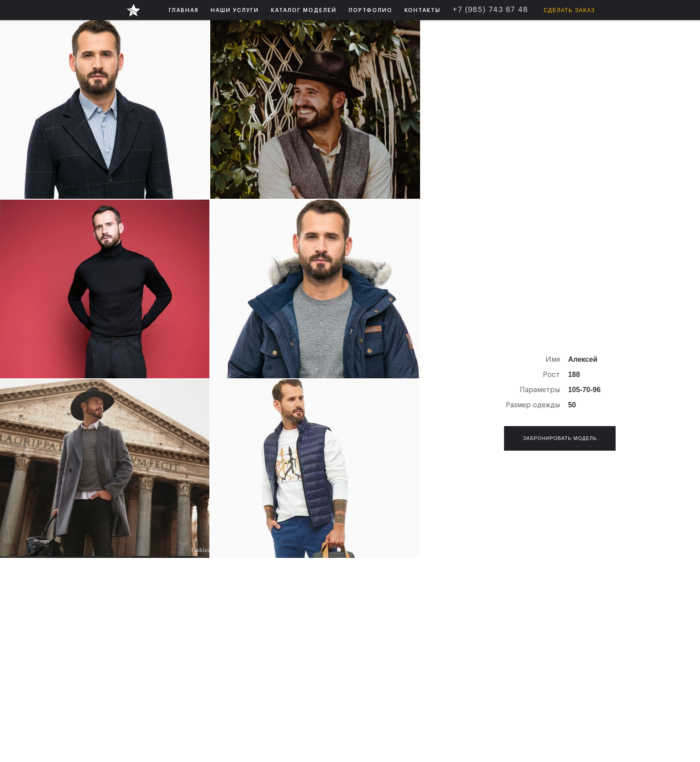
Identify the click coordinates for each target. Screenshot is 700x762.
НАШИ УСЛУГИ (235, 10)
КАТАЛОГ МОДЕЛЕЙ (304, 10)
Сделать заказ (569, 10)
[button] (235, 10)
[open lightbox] (105, 109)
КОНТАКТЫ (423, 10)
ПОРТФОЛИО (371, 10)
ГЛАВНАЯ (184, 10)
